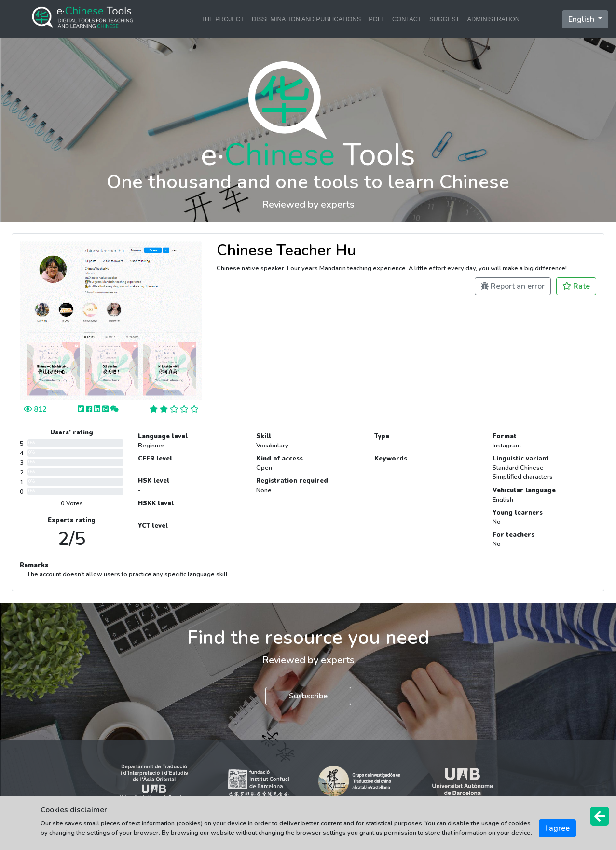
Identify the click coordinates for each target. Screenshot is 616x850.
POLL (376, 19)
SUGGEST (445, 19)
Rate (576, 286)
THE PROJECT (223, 19)
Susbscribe (308, 696)
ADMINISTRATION (494, 19)
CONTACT (407, 19)
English (582, 19)
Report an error (513, 286)
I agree (557, 828)
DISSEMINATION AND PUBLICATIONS (306, 19)
